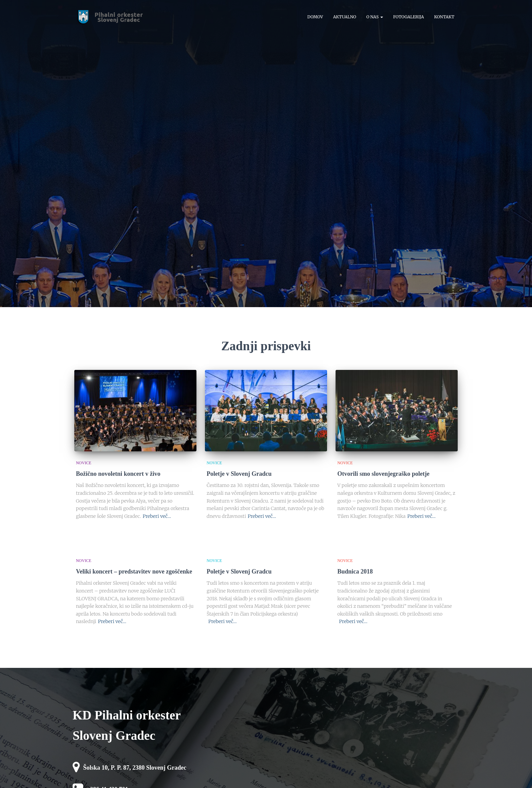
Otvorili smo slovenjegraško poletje (383, 474)
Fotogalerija (409, 17)
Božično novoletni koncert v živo (118, 474)
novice (84, 463)
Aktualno (345, 17)
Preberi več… (157, 516)
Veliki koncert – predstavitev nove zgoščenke (134, 571)
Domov (315, 17)
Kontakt (444, 17)
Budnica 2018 (355, 571)
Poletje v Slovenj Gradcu (239, 474)
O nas (375, 17)
